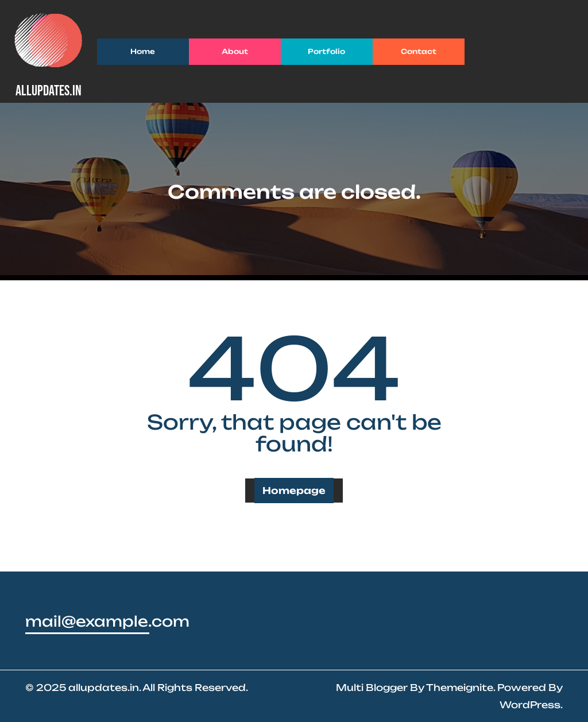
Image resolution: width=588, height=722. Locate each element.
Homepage (294, 491)
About (235, 51)
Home (143, 51)
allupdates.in (49, 91)
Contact (419, 51)
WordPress (530, 705)
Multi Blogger (372, 688)
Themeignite (460, 688)
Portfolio (326, 51)
